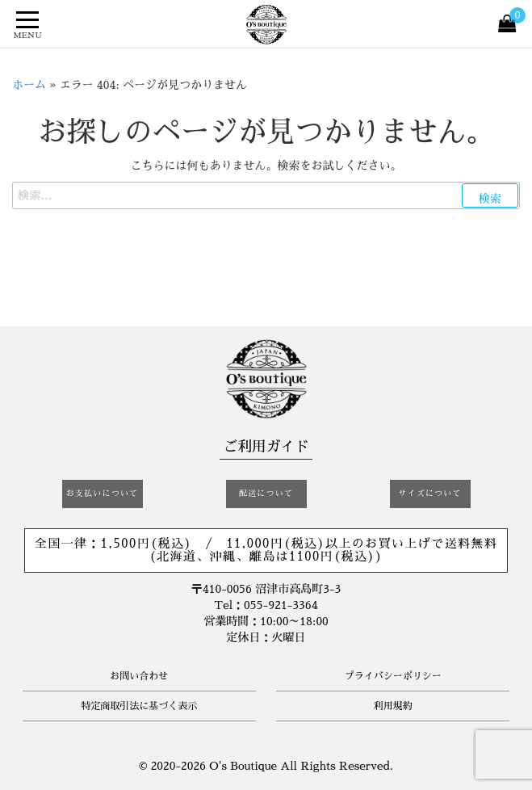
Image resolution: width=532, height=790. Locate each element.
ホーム (29, 85)
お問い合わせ (139, 676)
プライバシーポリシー (393, 676)
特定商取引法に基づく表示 (139, 706)
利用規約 (393, 706)
